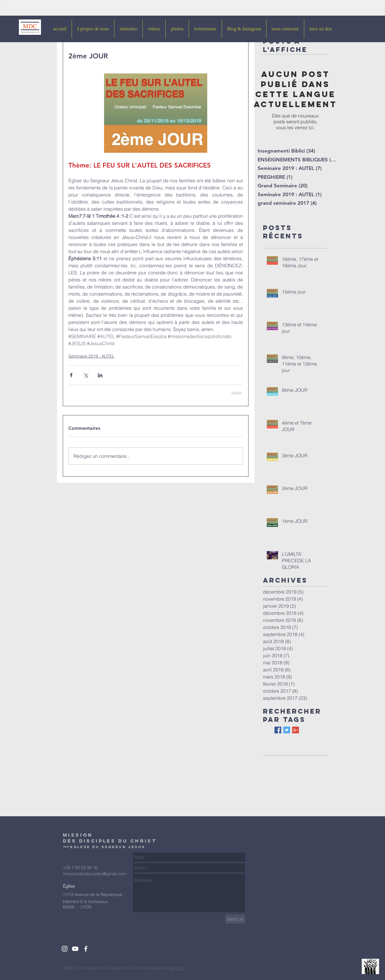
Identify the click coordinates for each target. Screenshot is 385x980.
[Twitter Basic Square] (287, 730)
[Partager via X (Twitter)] (86, 375)
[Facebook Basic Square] (278, 730)
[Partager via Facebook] (71, 375)
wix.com (177, 968)
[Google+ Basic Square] (296, 730)
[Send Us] (235, 919)
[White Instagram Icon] (65, 949)
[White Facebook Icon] (86, 949)
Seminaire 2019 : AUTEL (91, 356)
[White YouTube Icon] (75, 949)
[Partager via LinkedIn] (100, 375)
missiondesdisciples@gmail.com (95, 874)
